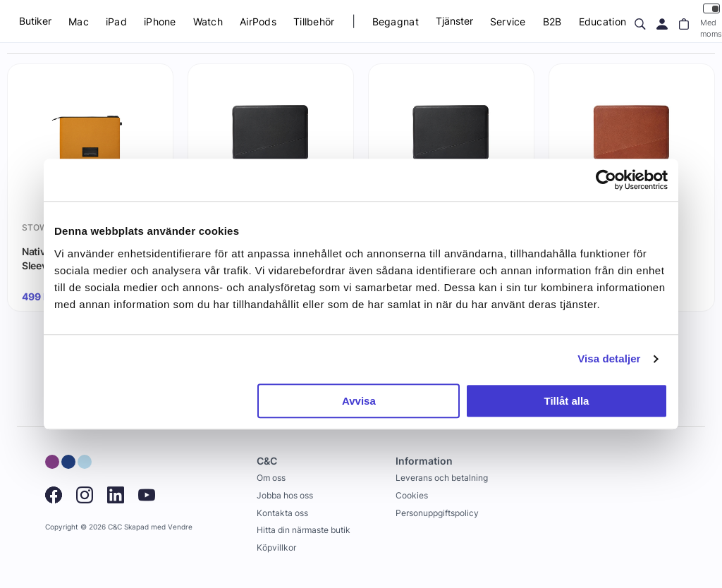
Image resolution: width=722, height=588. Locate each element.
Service (508, 22)
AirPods (258, 22)
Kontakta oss (282, 513)
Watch (208, 22)
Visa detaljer (609, 359)
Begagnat (396, 22)
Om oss (271, 478)
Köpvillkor (276, 547)
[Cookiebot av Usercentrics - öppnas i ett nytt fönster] (606, 180)
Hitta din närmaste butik (304, 530)
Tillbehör (314, 22)
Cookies (412, 495)
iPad (116, 22)
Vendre (180, 527)
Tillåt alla (566, 401)
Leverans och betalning (442, 478)
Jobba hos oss (285, 495)
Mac (79, 22)
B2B (552, 22)
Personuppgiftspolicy (437, 513)
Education (603, 22)
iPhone (160, 22)
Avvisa (359, 401)
